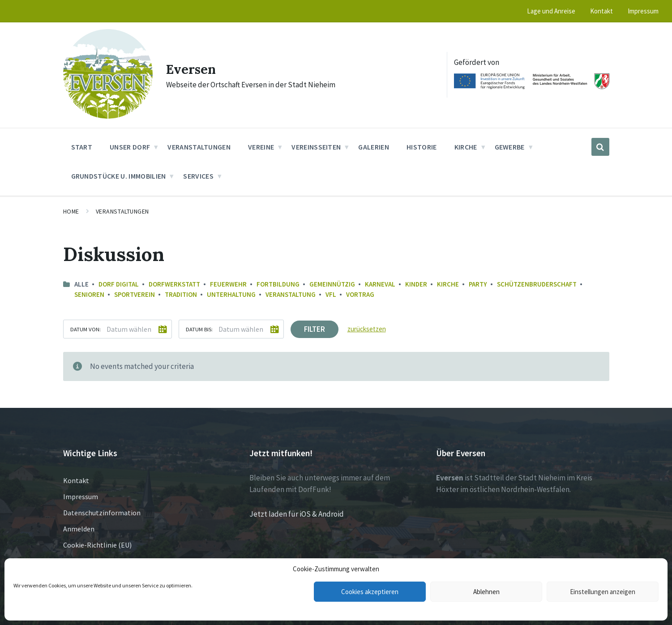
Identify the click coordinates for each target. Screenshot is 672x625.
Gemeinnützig (332, 284)
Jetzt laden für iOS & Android (297, 514)
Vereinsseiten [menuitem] (316, 147)
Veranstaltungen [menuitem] (199, 147)
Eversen (192, 69)
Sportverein (135, 294)
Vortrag (360, 294)
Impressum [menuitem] (643, 11)
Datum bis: (199, 329)
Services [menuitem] (198, 176)
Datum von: (86, 329)
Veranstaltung (291, 294)
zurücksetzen (367, 329)
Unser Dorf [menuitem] (130, 147)
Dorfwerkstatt (174, 284)
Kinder (416, 284)
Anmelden (79, 529)
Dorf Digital (119, 284)
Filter (315, 329)
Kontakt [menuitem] (601, 11)
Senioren (89, 294)
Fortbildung (278, 284)
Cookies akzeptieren (370, 592)
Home (71, 211)
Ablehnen (486, 592)
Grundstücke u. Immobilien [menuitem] (119, 176)
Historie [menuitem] (422, 147)
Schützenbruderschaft (537, 284)
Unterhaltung (231, 294)
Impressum (81, 497)
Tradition (181, 294)
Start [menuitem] (82, 147)
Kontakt (76, 480)
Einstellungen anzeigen (603, 592)
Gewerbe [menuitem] (510, 147)
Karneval (380, 284)
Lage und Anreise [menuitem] (551, 11)
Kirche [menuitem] (466, 147)
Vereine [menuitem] (261, 147)
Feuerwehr (228, 284)
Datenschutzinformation (102, 513)
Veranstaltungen (122, 211)
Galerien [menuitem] (374, 147)
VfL (331, 294)
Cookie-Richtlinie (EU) (97, 545)
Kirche (448, 284)
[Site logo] (108, 116)
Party (478, 284)
